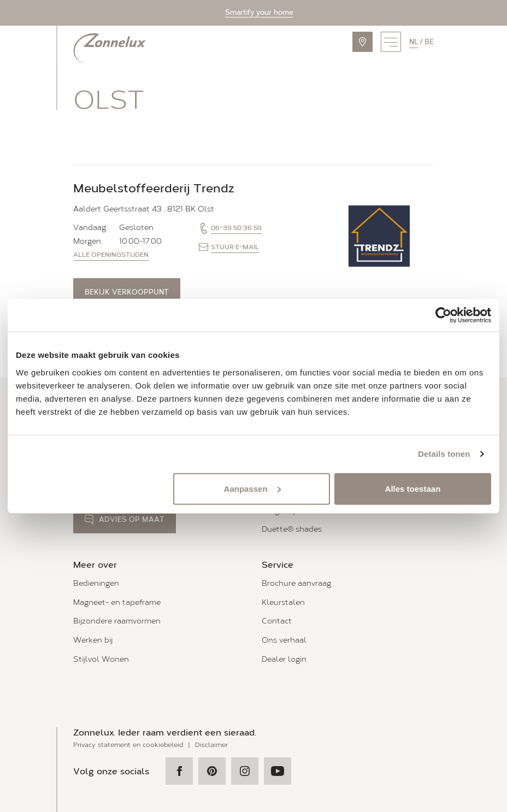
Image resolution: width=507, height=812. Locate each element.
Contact (277, 621)
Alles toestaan (413, 488)
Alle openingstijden (111, 255)
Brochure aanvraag (296, 583)
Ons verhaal (284, 640)
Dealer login (284, 659)
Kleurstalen (283, 602)
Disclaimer (211, 745)
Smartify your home (259, 12)
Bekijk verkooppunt (127, 292)
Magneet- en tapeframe (117, 602)
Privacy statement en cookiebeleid (128, 745)
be (429, 42)
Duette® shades (292, 529)
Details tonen (444, 454)
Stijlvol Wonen (101, 659)
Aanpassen (252, 488)
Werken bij (93, 640)
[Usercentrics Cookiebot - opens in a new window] (443, 315)
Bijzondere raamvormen (117, 621)
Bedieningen (96, 583)
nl (414, 42)
